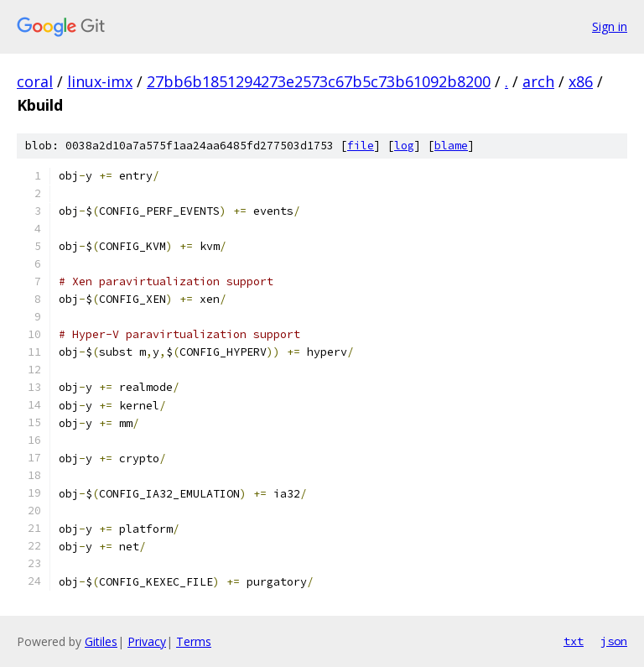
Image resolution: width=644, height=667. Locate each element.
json (614, 641)
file (361, 146)
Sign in (610, 26)
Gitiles (101, 641)
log (404, 146)
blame (451, 146)
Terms (194, 641)
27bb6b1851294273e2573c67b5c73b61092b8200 (319, 81)
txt (574, 641)
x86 (581, 81)
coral (35, 81)
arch (538, 81)
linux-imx (100, 81)
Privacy (147, 641)
